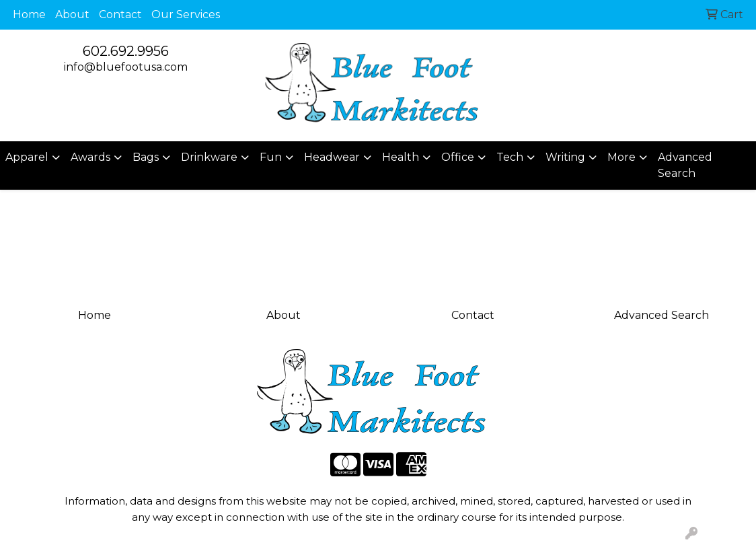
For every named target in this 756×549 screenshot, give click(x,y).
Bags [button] (146, 157)
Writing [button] (565, 157)
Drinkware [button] (209, 157)
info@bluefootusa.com (126, 67)
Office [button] (458, 157)
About (72, 14)
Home (29, 14)
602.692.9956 (126, 51)
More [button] (621, 157)
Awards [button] (90, 157)
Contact (120, 14)
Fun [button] (271, 157)
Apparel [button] (27, 157)
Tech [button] (510, 157)
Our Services (186, 14)
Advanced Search (685, 165)
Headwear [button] (332, 157)
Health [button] (401, 157)
